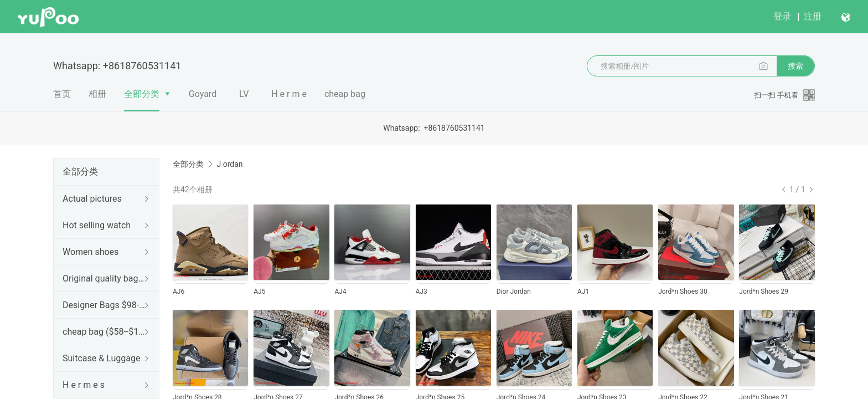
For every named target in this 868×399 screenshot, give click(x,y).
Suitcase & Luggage (101, 358)
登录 (782, 16)
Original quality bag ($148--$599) (104, 278)
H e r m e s (84, 385)
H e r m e (289, 94)
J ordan (229, 164)
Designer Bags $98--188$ (104, 305)
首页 (62, 94)
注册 (813, 16)
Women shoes (91, 252)
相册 (97, 94)
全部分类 (142, 94)
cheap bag (345, 94)
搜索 (795, 66)
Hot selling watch (97, 225)
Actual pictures (92, 199)
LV (244, 94)
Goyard (203, 94)
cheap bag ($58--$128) (104, 332)
